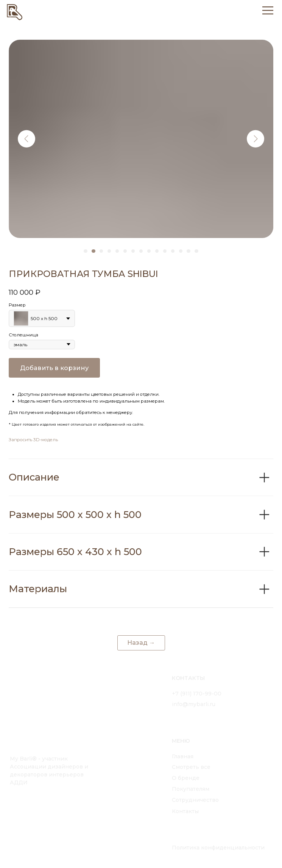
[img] (15, 12)
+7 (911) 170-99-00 (197, 694)
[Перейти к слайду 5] (117, 251)
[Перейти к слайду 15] (196, 251)
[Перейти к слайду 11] (165, 251)
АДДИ (19, 782)
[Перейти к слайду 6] (125, 251)
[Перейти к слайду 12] (173, 251)
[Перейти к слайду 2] (93, 251)
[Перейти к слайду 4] (109, 251)
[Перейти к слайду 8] (141, 251)
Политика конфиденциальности (218, 848)
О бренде (186, 778)
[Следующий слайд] (256, 139)
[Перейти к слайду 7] (133, 251)
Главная (183, 756)
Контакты (185, 811)
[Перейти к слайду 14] (188, 251)
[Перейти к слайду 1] (85, 251)
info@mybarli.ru (194, 704)
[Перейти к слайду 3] (101, 251)
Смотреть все (191, 767)
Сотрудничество (195, 800)
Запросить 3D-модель (33, 440)
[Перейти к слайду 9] (149, 251)
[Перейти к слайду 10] (157, 251)
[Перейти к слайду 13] (181, 251)
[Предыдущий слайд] (27, 139)
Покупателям (191, 789)
